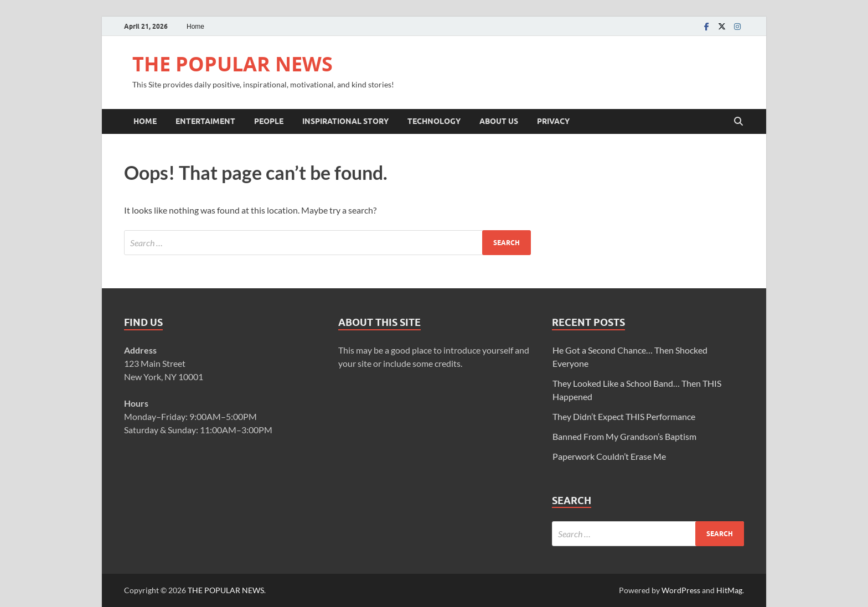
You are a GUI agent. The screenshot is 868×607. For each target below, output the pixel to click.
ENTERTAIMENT (205, 121)
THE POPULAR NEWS (232, 64)
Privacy (553, 121)
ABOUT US (499, 121)
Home (195, 27)
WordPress (681, 590)
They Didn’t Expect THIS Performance (624, 416)
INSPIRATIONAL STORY (345, 121)
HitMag (729, 590)
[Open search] (738, 122)
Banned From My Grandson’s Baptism (624, 436)
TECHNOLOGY (434, 121)
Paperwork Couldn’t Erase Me (609, 456)
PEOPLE (269, 121)
